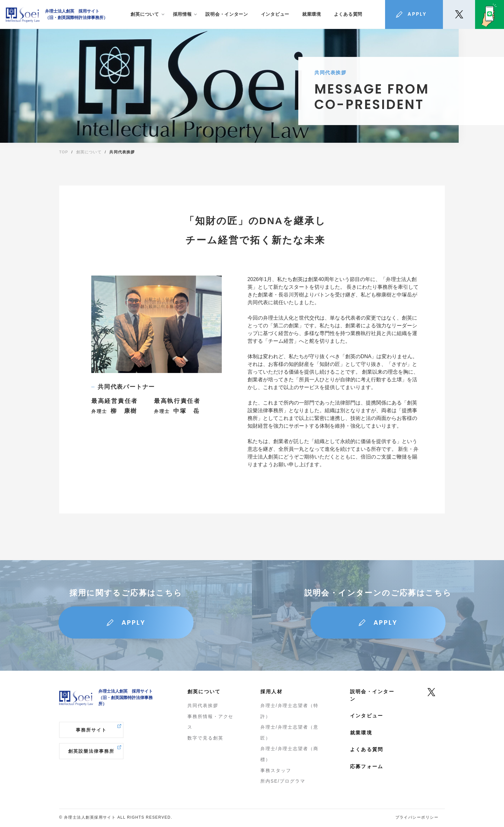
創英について (89, 152)
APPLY (134, 623)
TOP (64, 152)
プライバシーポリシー (417, 817)
